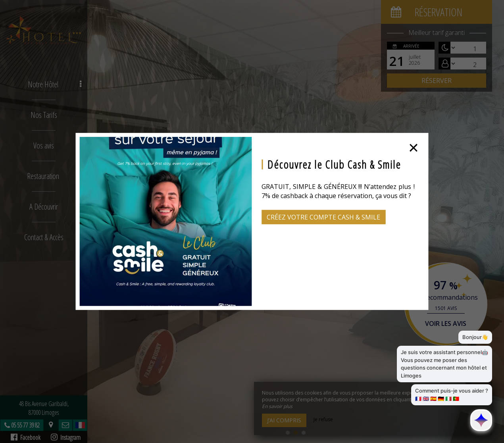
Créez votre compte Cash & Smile (323, 217)
